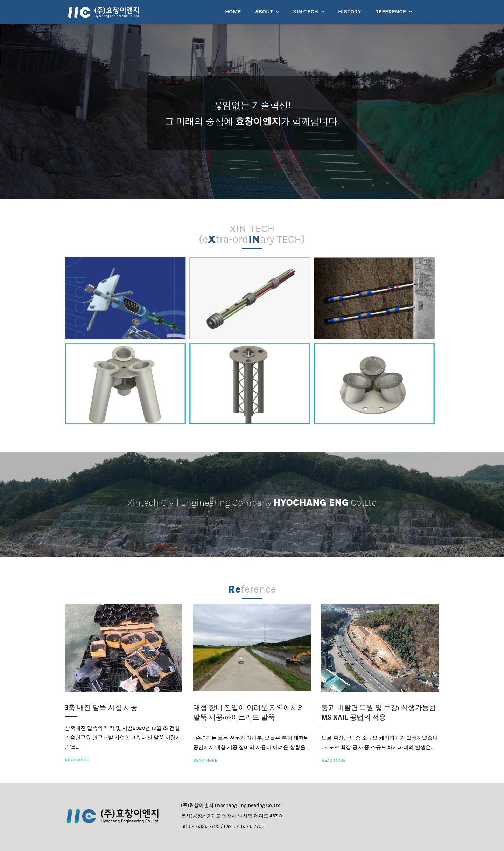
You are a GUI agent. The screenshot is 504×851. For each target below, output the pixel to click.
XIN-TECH (305, 11)
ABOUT (264, 11)
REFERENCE (391, 11)
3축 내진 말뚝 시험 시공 (101, 707)
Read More (77, 760)
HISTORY (349, 11)
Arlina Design (309, 835)
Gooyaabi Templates (252, 846)
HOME (233, 11)
